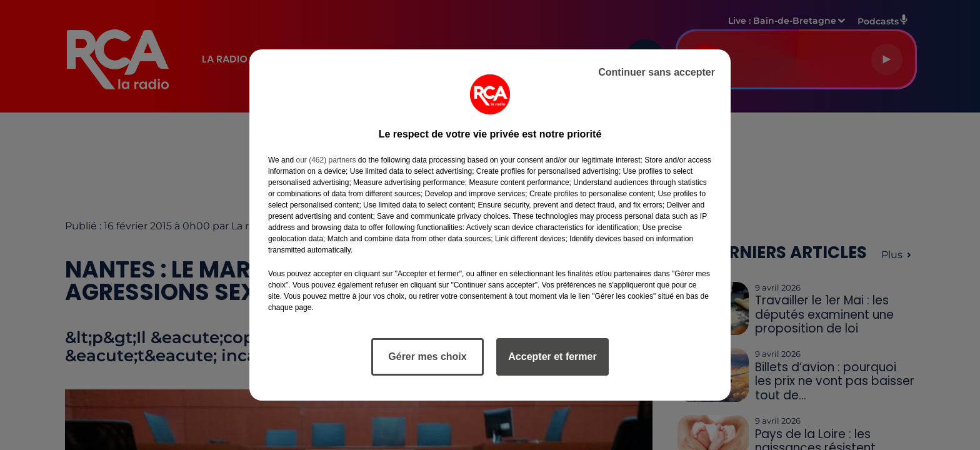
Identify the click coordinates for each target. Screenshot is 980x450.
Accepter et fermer (552, 357)
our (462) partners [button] (326, 160)
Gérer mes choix (427, 357)
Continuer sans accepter (657, 72)
